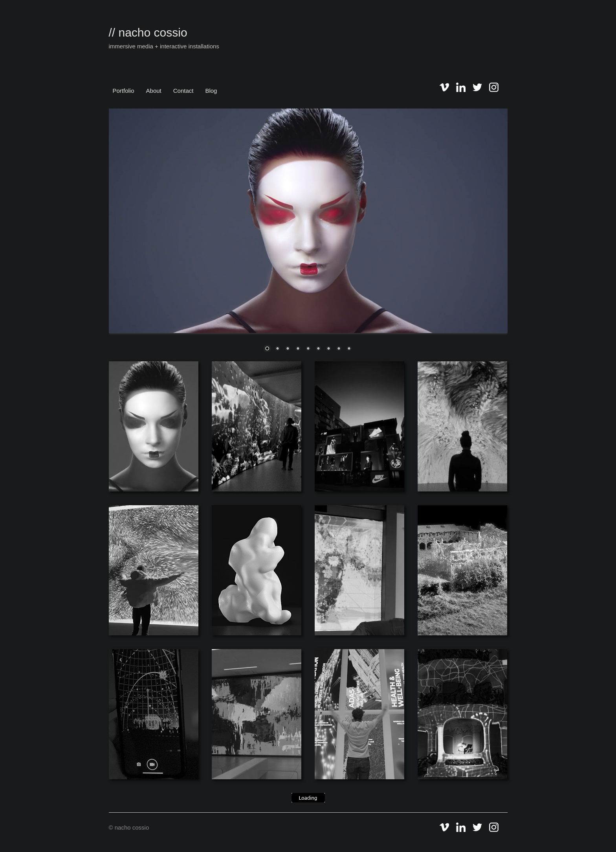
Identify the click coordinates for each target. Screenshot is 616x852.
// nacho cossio (148, 32)
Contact (183, 91)
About (154, 91)
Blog (211, 91)
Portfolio (124, 91)
